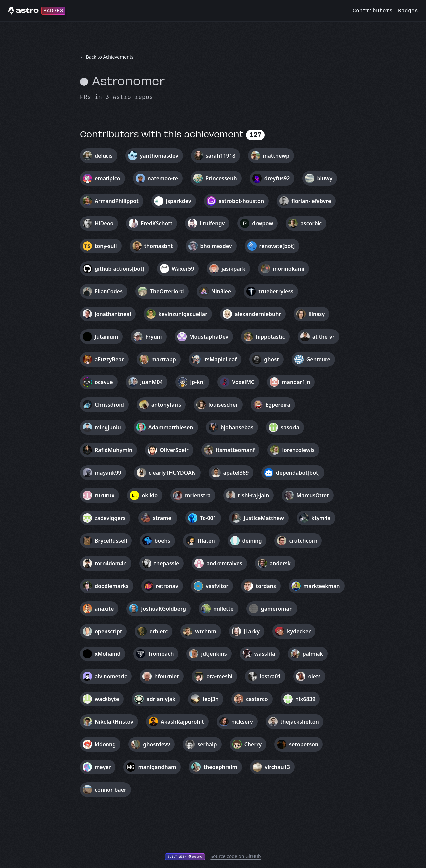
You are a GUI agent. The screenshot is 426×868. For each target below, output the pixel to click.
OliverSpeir (174, 450)
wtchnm (206, 631)
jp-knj (197, 382)
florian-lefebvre (311, 201)
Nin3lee (221, 291)
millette (223, 609)
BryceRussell (111, 541)
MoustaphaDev (209, 337)
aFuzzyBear (109, 359)
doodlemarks (112, 586)
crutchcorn (303, 541)
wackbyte (107, 699)
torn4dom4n (111, 563)
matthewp (276, 156)
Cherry (253, 744)
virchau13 (277, 767)
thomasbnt (159, 246)
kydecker (299, 631)
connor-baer (110, 790)
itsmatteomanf (235, 450)
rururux (105, 495)
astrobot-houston (241, 201)
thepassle (167, 563)
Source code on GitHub (235, 856)
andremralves (224, 563)
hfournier (167, 676)
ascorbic (311, 223)
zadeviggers (110, 518)
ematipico (107, 178)
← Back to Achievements (107, 57)
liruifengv (212, 223)
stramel (163, 518)
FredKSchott (157, 223)
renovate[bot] (277, 246)
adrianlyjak (161, 699)
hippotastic (270, 337)
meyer (103, 767)
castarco (257, 699)
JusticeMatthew (264, 518)
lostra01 (270, 676)
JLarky (252, 631)
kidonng (105, 744)
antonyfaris (166, 405)
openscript (108, 631)
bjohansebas (237, 427)
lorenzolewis (298, 450)
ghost (271, 359)
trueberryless (276, 291)
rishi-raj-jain (253, 495)
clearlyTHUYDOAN (172, 473)
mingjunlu (108, 427)
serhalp (207, 744)
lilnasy (317, 314)
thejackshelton (300, 722)
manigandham (157, 767)
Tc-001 (208, 518)
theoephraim (220, 767)
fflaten (206, 541)
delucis (104, 156)
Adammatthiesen (171, 427)
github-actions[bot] (119, 269)
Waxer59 (183, 269)
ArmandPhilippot (117, 201)
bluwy (325, 178)
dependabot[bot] (298, 473)
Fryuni (154, 337)
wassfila (265, 654)
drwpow (262, 223)
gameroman (277, 609)
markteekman (322, 586)
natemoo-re (163, 178)
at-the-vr (323, 337)
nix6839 (305, 699)
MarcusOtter (313, 495)
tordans (266, 586)
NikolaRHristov (114, 722)
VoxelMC (243, 382)
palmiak (313, 654)
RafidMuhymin (113, 450)
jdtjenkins (214, 654)
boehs (162, 541)
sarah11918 (220, 156)
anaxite (104, 609)
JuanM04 (152, 382)
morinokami (288, 269)
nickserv (242, 722)
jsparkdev (179, 201)
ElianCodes (109, 291)
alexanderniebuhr (258, 314)
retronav (167, 586)
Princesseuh (221, 178)
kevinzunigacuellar (183, 314)
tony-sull (106, 246)
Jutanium (106, 337)
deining (252, 541)
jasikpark (233, 269)
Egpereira (278, 405)
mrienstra (198, 495)
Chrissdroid (109, 405)
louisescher (223, 405)
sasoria (290, 427)
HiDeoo (104, 223)
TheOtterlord (167, 291)
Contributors (373, 10)
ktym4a (321, 518)
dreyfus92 (277, 178)
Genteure (318, 359)
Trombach (161, 654)
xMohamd (108, 654)
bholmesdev (216, 246)
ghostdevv (157, 744)
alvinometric (111, 676)
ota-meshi (219, 676)
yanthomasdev (159, 156)
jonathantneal (113, 314)
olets (314, 676)
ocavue (104, 382)
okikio (150, 495)
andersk (280, 563)
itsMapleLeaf (220, 359)
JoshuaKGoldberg (164, 609)
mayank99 (108, 473)
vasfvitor (217, 586)
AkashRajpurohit (182, 722)
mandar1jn (296, 382)
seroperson (304, 744)
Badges (408, 10)
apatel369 (236, 473)
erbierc (159, 631)
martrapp (164, 359)
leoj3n (211, 699)
